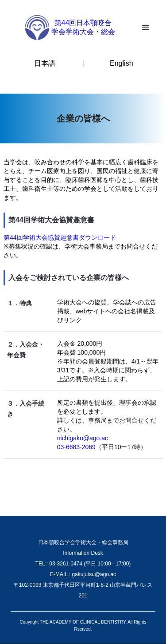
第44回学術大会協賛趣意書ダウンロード (60, 237)
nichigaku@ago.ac (83, 438)
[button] (146, 28)
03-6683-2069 (76, 447)
